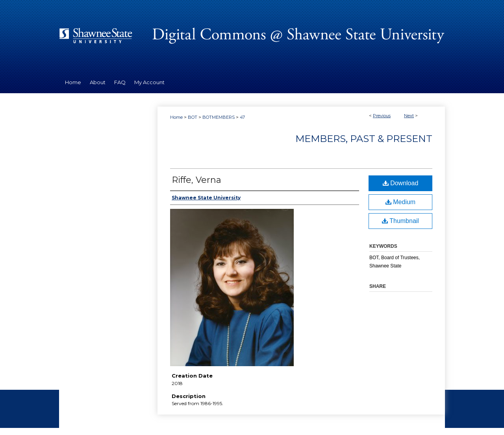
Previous (382, 116)
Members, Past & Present (364, 139)
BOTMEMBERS (219, 117)
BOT (193, 117)
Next (409, 116)
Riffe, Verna (196, 180)
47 (242, 117)
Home (176, 117)
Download (401, 183)
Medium (400, 202)
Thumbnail (400, 221)
